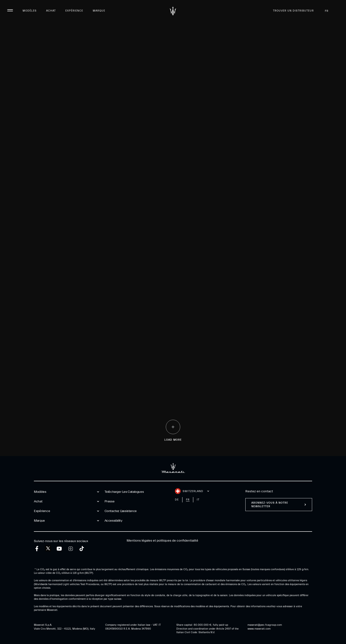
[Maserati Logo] (173, 11)
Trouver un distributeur (293, 11)
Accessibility (113, 521)
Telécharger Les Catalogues (124, 492)
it (198, 500)
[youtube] (59, 549)
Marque (99, 11)
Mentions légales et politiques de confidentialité (162, 541)
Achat (51, 11)
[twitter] (48, 549)
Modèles (30, 11)
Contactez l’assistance (121, 511)
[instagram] (71, 549)
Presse (110, 501)
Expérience (74, 11)
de (177, 500)
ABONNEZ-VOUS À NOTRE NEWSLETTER (270, 505)
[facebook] (37, 549)
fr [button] (331, 11)
